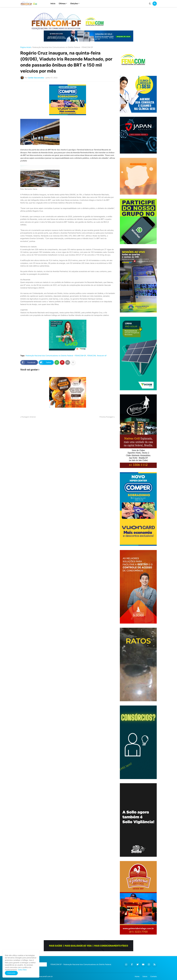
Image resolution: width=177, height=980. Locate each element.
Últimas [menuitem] (62, 3)
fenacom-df (102, 356)
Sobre (145, 976)
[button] (150, 4)
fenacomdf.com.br (45, 976)
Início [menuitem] (53, 3)
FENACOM (92, 356)
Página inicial (26, 47)
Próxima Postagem (107, 417)
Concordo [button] (11, 973)
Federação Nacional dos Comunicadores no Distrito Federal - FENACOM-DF (63, 47)
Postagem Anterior (29, 417)
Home (137, 976)
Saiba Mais (22, 970)
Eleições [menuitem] (74, 3)
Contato (154, 976)
